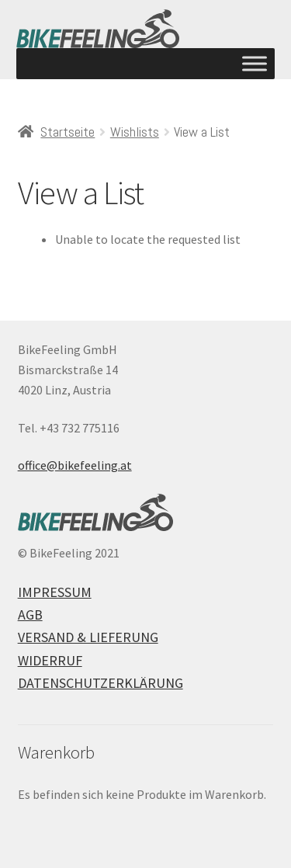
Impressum (55, 592)
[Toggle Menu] (255, 63)
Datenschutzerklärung (100, 683)
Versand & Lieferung (88, 637)
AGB (30, 615)
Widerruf (50, 660)
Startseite (68, 132)
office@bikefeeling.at (75, 465)
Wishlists (135, 132)
